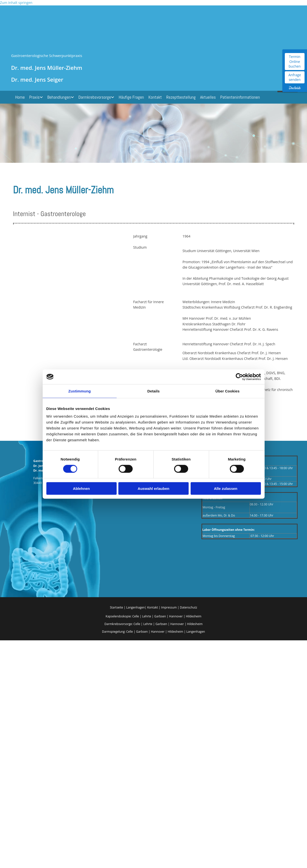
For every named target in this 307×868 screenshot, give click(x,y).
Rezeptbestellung (181, 97)
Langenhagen (136, 607)
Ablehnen (81, 489)
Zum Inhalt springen (16, 3)
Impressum (169, 607)
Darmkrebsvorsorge (95, 97)
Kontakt (155, 97)
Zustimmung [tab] (80, 391)
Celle (135, 616)
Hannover (176, 616)
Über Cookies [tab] (228, 391)
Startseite (117, 607)
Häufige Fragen (131, 97)
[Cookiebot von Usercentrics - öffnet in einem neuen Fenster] (239, 377)
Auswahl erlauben (153, 489)
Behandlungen (59, 97)
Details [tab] (154, 391)
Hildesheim (194, 616)
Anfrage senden (295, 77)
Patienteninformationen (240, 97)
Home (20, 97)
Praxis (34, 97)
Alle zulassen (226, 489)
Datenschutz (188, 607)
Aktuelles (208, 97)
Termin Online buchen (295, 61)
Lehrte (146, 616)
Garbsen (160, 616)
